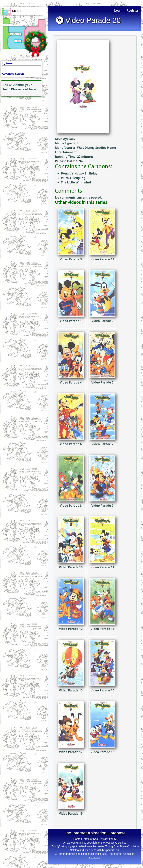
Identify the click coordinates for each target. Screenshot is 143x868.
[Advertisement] (23, 121)
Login (118, 11)
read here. (29, 89)
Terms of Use (90, 839)
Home (77, 839)
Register (132, 11)
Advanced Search (13, 74)
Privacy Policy (108, 839)
